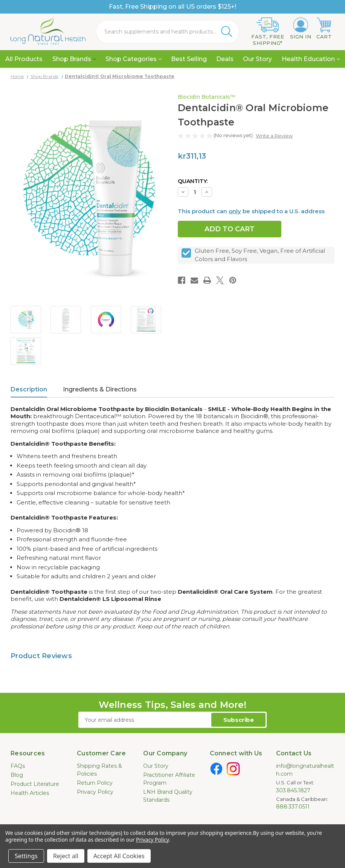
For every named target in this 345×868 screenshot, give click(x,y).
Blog (17, 775)
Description (29, 389)
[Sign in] (301, 29)
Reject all (66, 856)
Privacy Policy (95, 792)
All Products (24, 59)
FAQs (18, 766)
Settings (26, 856)
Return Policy (95, 783)
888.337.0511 (293, 807)
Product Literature (35, 784)
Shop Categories (134, 59)
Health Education (311, 59)
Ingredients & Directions (100, 389)
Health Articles (30, 793)
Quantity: (193, 181)
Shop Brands (74, 59)
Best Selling (189, 59)
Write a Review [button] (274, 136)
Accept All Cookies (119, 856)
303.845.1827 (293, 790)
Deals (225, 59)
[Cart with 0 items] (324, 29)
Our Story (257, 59)
